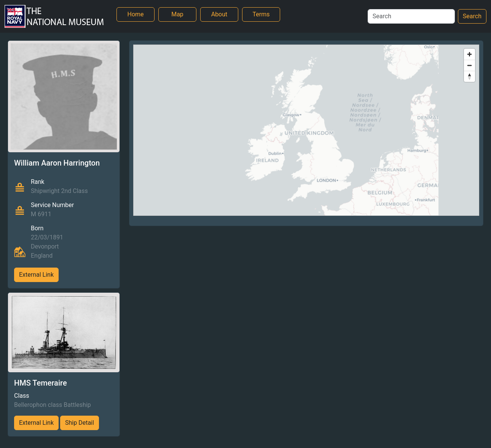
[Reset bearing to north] (469, 76)
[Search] (411, 16)
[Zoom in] (469, 54)
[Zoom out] (469, 65)
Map (177, 14)
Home (135, 14)
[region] (306, 130)
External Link (36, 275)
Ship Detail (80, 423)
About (219, 14)
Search (472, 16)
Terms (261, 14)
